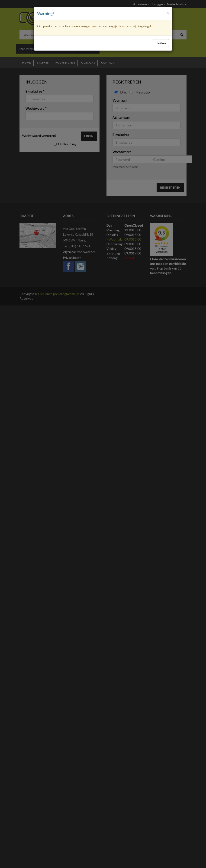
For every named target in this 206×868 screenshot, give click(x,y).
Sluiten (161, 43)
